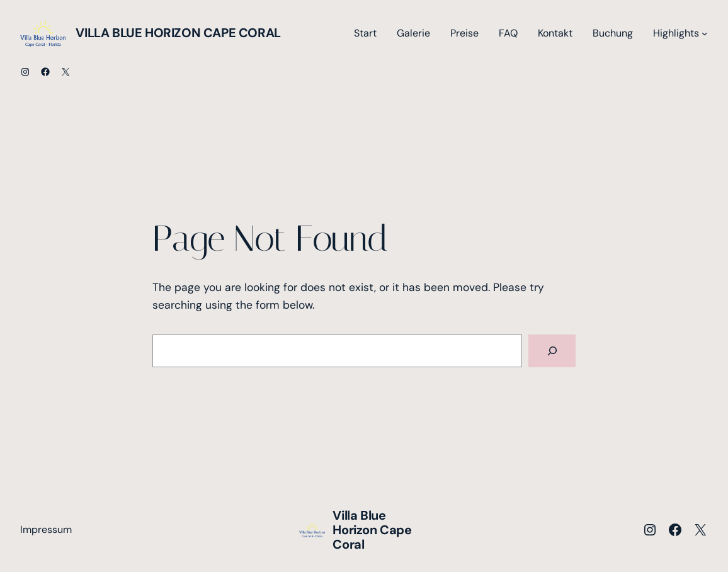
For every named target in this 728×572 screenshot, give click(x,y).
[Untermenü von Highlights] (705, 33)
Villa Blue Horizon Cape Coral (178, 33)
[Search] (552, 351)
